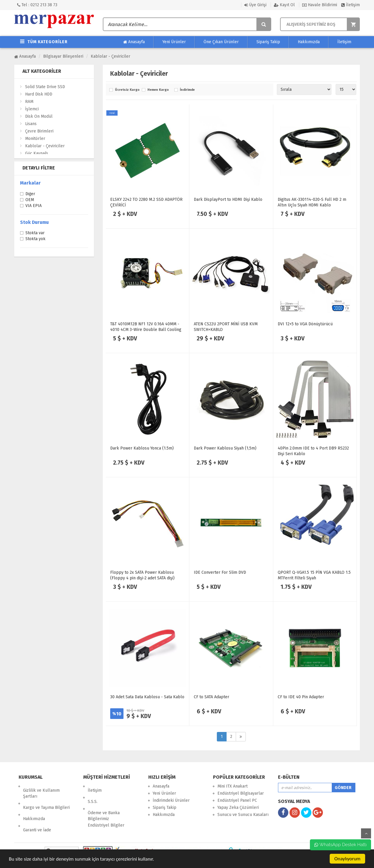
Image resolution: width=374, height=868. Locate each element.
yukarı (366, 833)
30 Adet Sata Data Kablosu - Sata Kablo (147, 697)
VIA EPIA (34, 206)
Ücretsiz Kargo (127, 90)
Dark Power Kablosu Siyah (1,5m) (225, 448)
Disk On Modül (39, 116)
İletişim (351, 5)
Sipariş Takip (268, 42)
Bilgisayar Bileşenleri (63, 56)
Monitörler (35, 139)
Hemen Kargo (158, 90)
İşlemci (32, 109)
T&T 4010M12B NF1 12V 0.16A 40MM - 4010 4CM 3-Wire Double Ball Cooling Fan (146, 330)
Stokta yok (35, 239)
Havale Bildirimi (320, 5)
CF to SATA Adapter (212, 697)
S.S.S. (93, 793)
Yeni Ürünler (174, 42)
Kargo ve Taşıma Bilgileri (46, 799)
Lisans (31, 124)
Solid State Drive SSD (45, 87)
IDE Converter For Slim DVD (220, 572)
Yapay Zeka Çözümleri (238, 808)
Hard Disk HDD (39, 94)
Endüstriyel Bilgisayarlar (241, 793)
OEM (30, 200)
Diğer (30, 194)
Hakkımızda (309, 42)
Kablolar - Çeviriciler (110, 56)
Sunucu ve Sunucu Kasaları (243, 815)
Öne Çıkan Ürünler (221, 42)
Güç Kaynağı (36, 153)
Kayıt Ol (284, 5)
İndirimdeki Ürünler (171, 800)
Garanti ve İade (37, 813)
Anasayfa (134, 42)
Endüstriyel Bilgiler (106, 813)
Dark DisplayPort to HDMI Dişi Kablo (228, 199)
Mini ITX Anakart (232, 786)
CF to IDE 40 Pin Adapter (301, 697)
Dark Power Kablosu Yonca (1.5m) (142, 448)
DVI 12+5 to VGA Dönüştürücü (305, 324)
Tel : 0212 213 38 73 (37, 5)
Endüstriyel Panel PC (237, 800)
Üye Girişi (255, 5)
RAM (29, 102)
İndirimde (187, 90)
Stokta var (35, 233)
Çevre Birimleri (39, 131)
